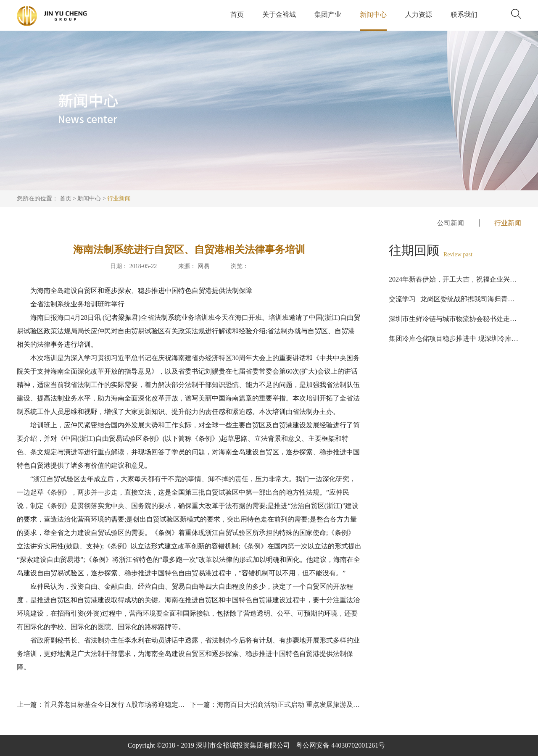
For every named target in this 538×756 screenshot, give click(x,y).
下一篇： (276, 705)
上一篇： (103, 705)
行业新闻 (119, 199)
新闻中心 (89, 199)
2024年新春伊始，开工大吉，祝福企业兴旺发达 (459, 279)
